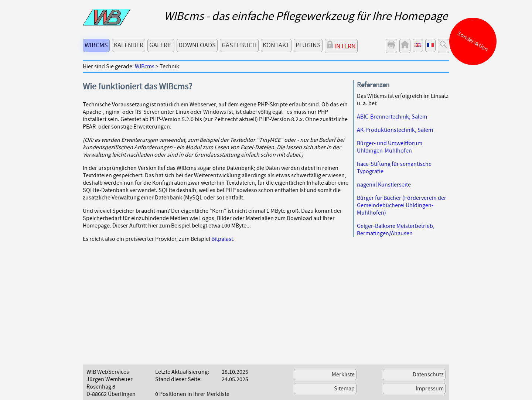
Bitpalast (222, 239)
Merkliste (343, 375)
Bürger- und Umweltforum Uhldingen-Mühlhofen (390, 147)
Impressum (430, 389)
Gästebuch (239, 45)
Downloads (197, 45)
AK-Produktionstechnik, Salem (395, 130)
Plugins (308, 45)
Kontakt (276, 45)
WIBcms (96, 45)
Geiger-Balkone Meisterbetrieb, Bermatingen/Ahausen (396, 230)
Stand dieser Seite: (178, 379)
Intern (341, 46)
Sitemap (344, 389)
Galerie (161, 45)
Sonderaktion (473, 41)
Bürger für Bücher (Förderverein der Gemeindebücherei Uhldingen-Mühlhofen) (402, 205)
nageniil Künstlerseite (384, 185)
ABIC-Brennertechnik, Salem (392, 117)
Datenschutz (428, 375)
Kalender (129, 45)
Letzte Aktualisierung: (182, 372)
